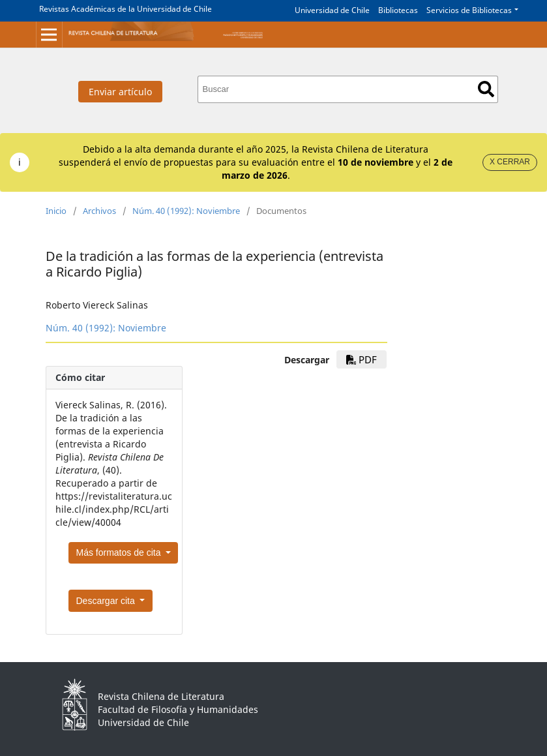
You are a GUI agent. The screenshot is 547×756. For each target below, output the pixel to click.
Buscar (486, 89)
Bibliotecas (398, 10)
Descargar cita (107, 601)
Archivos (99, 211)
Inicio (56, 211)
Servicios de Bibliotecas (469, 10)
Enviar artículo (120, 92)
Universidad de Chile (332, 10)
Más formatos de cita (120, 552)
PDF (362, 359)
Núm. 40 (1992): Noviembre (186, 211)
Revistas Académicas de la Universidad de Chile (126, 9)
